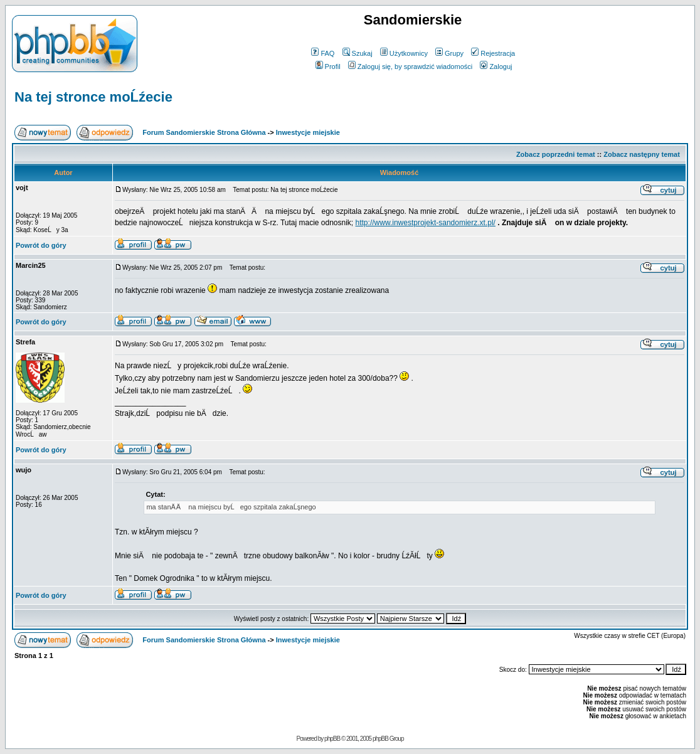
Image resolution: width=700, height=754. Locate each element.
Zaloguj (496, 66)
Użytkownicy (404, 53)
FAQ (323, 53)
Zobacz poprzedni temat (556, 154)
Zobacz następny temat (642, 154)
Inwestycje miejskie (308, 132)
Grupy (449, 53)
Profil (328, 66)
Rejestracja (493, 53)
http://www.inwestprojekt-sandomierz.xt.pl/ (426, 223)
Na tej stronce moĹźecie (93, 97)
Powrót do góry (41, 245)
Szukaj (358, 53)
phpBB (332, 739)
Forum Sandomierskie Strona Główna (204, 132)
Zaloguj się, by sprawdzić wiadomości (410, 66)
